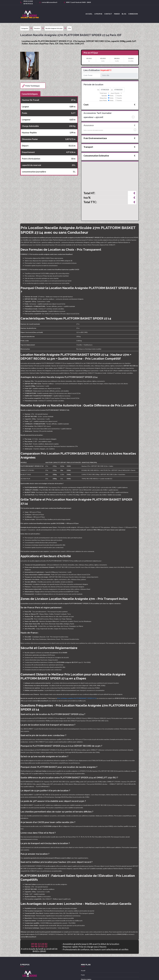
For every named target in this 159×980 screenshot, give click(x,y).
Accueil (83, 971)
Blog (124, 14)
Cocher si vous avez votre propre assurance (93, 130)
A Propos (98, 14)
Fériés (112, 96)
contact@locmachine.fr (48, 2)
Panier (117, 14)
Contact (108, 14)
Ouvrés (119, 96)
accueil (89, 14)
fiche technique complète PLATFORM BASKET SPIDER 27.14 (77, 698)
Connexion (133, 14)
